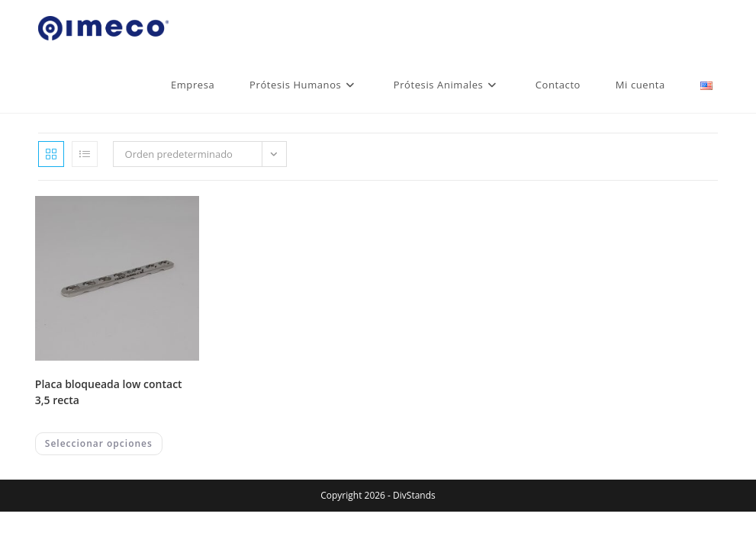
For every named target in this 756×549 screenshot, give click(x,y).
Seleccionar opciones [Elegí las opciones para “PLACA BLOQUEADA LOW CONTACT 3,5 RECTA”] (99, 443)
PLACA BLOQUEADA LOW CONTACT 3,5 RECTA (109, 392)
